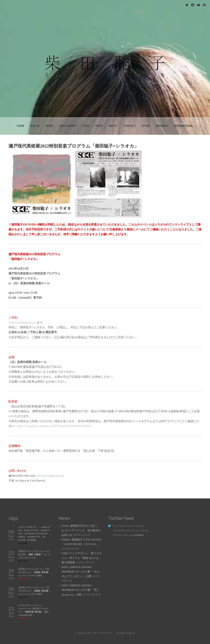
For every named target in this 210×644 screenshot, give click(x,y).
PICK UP (35, 126)
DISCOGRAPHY (68, 126)
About (113, 126)
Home (20, 126)
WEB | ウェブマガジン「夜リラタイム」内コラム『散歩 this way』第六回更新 (82, 558)
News (49, 126)
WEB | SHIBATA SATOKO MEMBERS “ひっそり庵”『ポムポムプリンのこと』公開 (80, 572)
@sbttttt (139, 535)
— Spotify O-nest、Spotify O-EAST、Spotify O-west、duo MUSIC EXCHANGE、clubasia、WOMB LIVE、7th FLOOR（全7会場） (34, 533)
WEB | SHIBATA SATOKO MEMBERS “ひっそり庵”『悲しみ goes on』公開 (80, 590)
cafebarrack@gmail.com (23, 322)
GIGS (86, 126)
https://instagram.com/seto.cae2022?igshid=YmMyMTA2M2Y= (55, 426)
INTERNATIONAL (184, 126)
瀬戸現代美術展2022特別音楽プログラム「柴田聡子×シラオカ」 (74, 146)
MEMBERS (162, 126)
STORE (146, 126)
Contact (130, 126)
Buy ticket (23, 543)
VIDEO (99, 126)
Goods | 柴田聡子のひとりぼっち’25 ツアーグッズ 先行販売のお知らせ (81, 530)
